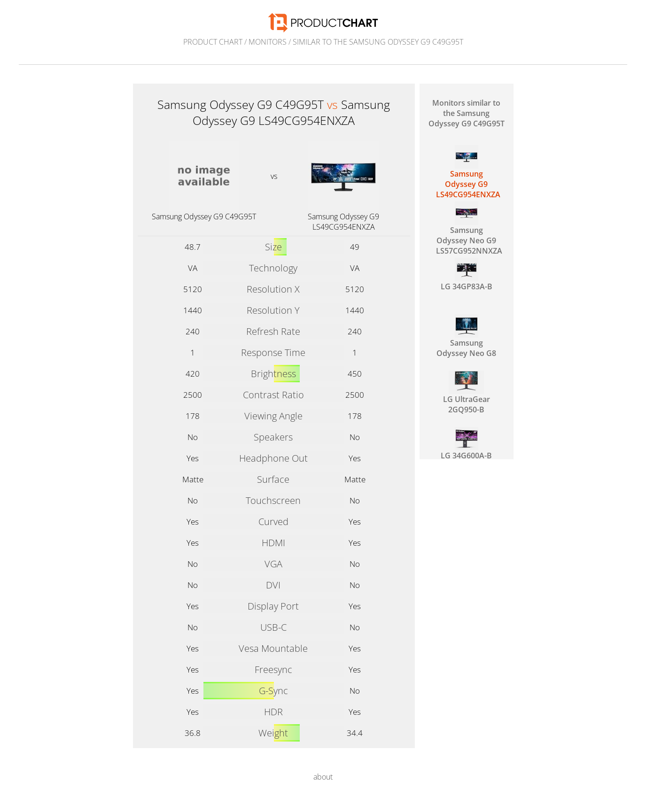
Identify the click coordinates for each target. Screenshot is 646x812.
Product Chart (213, 42)
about (323, 777)
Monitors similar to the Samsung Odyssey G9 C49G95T (467, 113)
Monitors (268, 42)
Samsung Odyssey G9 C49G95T (204, 217)
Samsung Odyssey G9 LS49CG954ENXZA (343, 222)
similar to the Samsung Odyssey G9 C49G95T (378, 42)
